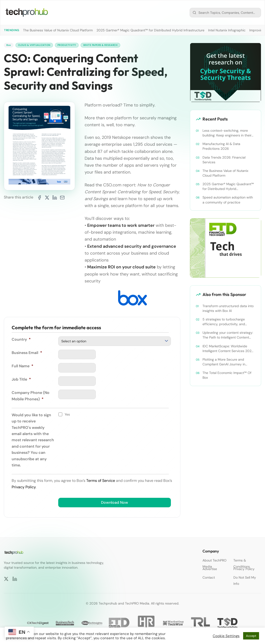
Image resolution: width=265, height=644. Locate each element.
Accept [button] (251, 636)
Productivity (75, 45)
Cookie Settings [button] (226, 636)
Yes (67, 415)
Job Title (21, 380)
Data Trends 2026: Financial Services (224, 160)
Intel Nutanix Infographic (227, 30)
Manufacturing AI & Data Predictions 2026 (221, 146)
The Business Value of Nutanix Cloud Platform (58, 30)
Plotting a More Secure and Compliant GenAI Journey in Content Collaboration (224, 362)
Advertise (210, 569)
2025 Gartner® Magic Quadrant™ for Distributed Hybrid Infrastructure (150, 30)
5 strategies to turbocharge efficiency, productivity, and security (224, 322)
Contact (209, 577)
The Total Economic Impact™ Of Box (227, 375)
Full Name (22, 367)
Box (9, 45)
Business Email (27, 353)
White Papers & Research (113, 45)
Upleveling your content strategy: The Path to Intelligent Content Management (228, 335)
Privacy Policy (24, 487)
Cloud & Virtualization (38, 45)
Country (21, 340)
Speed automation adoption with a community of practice (228, 200)
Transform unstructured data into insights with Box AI (228, 308)
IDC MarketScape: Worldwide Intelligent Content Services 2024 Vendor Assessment (228, 349)
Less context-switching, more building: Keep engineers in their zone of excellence (227, 133)
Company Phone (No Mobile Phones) (31, 396)
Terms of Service (101, 481)
